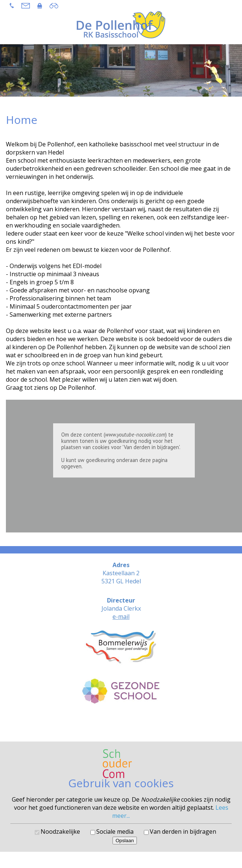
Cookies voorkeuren (121, 731)
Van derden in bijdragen (183, 831)
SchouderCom (141, 726)
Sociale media (115, 831)
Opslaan (125, 841)
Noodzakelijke (60, 831)
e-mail (121, 617)
